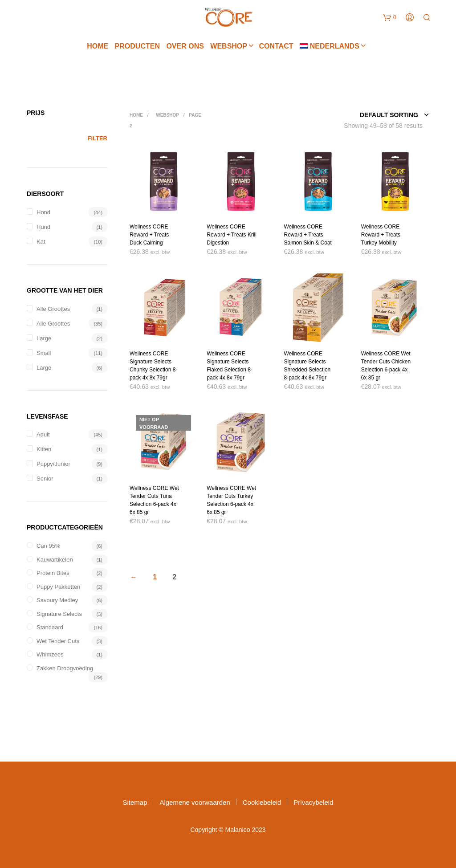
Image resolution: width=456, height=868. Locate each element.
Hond (43, 212)
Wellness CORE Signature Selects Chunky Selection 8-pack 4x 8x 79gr (153, 366)
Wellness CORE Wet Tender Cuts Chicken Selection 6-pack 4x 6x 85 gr (386, 366)
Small (44, 353)
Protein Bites (53, 573)
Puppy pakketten (58, 587)
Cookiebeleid (262, 802)
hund (43, 227)
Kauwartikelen (55, 560)
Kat (41, 242)
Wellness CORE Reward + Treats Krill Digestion (232, 235)
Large (44, 338)
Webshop (229, 47)
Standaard (50, 627)
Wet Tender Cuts (58, 641)
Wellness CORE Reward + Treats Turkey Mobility (381, 235)
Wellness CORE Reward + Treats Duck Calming (149, 235)
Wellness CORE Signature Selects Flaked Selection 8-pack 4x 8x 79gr (230, 366)
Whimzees (50, 654)
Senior (45, 479)
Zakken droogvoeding (65, 668)
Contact (276, 47)
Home (98, 47)
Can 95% (48, 546)
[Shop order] (375, 115)
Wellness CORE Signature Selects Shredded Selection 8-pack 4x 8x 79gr (307, 366)
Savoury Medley (57, 600)
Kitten (44, 449)
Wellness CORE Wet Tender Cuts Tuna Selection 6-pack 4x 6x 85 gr (154, 500)
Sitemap (135, 802)
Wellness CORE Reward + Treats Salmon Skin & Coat (308, 235)
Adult (43, 434)
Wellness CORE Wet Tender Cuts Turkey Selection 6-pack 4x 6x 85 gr (231, 500)
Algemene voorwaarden (195, 802)
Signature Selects (59, 614)
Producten (137, 47)
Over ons (185, 47)
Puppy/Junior (53, 464)
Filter (97, 138)
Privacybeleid (313, 802)
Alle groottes (53, 309)
